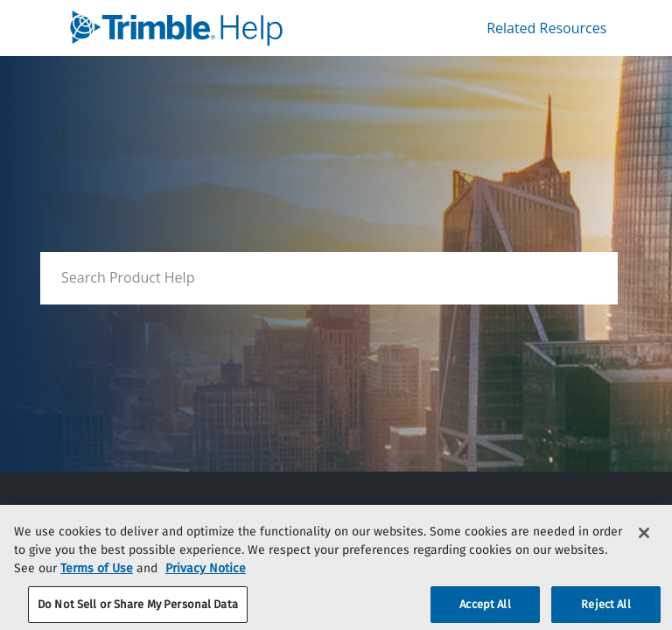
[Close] (644, 542)
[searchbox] (586, 278)
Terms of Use (97, 578)
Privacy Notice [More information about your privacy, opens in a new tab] (206, 578)
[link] (210, 28)
